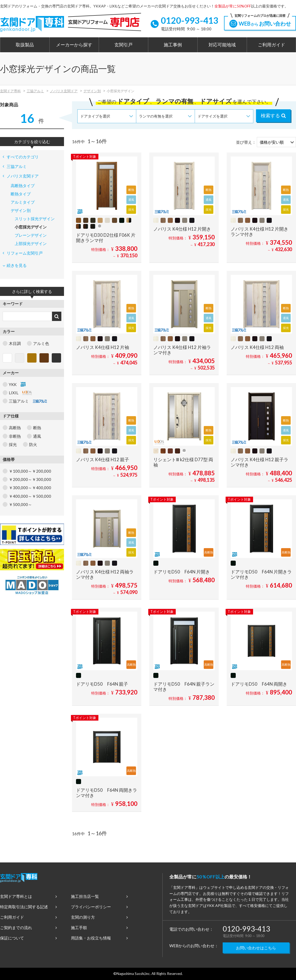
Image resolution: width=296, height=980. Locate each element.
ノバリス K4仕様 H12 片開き (182, 229)
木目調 (15, 343)
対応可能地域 (222, 45)
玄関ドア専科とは (28, 896)
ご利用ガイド (271, 45)
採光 (13, 444)
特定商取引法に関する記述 (28, 907)
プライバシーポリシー (99, 907)
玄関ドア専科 (10, 91)
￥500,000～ (20, 504)
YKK (17, 384)
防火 (33, 444)
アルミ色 (41, 343)
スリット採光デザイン (35, 219)
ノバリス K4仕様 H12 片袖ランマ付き (182, 350)
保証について (28, 938)
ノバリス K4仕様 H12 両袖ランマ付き (105, 575)
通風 (37, 436)
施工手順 (99, 927)
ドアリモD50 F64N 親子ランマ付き (184, 687)
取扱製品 (25, 45)
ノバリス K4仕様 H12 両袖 (257, 347)
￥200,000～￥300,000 (30, 479)
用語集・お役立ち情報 (99, 938)
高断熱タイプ (23, 186)
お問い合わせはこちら (256, 948)
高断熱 (15, 428)
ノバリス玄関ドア (64, 91)
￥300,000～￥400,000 (30, 488)
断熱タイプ (21, 194)
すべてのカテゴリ (21, 157)
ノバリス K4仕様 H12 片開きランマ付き (259, 232)
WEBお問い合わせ (260, 22)
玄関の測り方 (99, 917)
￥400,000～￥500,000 (30, 496)
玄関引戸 (123, 45)
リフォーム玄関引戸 (23, 253)
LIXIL (20, 393)
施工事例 (173, 45)
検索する (273, 115)
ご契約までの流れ (28, 927)
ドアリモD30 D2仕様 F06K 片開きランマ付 (106, 238)
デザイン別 (92, 91)
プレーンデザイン (31, 235)
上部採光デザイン (31, 243)
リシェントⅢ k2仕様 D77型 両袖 (183, 462)
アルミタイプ (23, 202)
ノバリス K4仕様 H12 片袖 (103, 347)
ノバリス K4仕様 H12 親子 (103, 460)
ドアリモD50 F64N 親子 (102, 684)
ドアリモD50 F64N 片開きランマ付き (261, 575)
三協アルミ (35, 91)
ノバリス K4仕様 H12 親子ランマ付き (259, 462)
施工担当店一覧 (99, 896)
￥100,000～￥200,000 (30, 471)
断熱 (37, 428)
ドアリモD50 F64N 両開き (259, 684)
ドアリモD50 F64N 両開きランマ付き (107, 793)
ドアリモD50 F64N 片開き (182, 572)
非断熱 (15, 436)
